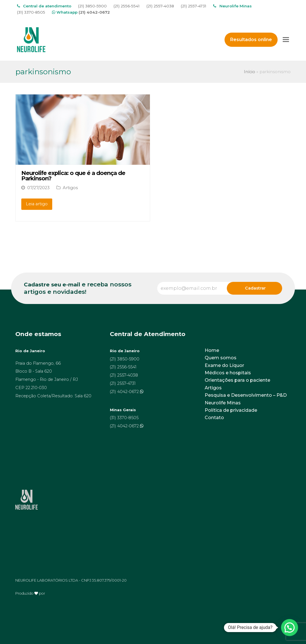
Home (212, 350)
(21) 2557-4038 (160, 6)
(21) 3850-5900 (92, 6)
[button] (290, 628)
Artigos (70, 188)
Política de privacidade (231, 410)
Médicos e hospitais (228, 373)
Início (250, 72)
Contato (214, 418)
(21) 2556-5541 (127, 6)
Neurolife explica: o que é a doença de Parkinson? (73, 176)
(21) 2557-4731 (194, 6)
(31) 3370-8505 (31, 12)
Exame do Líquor (224, 365)
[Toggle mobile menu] (286, 40)
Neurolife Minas (223, 403)
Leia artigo (37, 204)
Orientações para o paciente (237, 380)
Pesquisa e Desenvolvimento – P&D (246, 395)
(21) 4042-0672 (94, 12)
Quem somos (221, 358)
